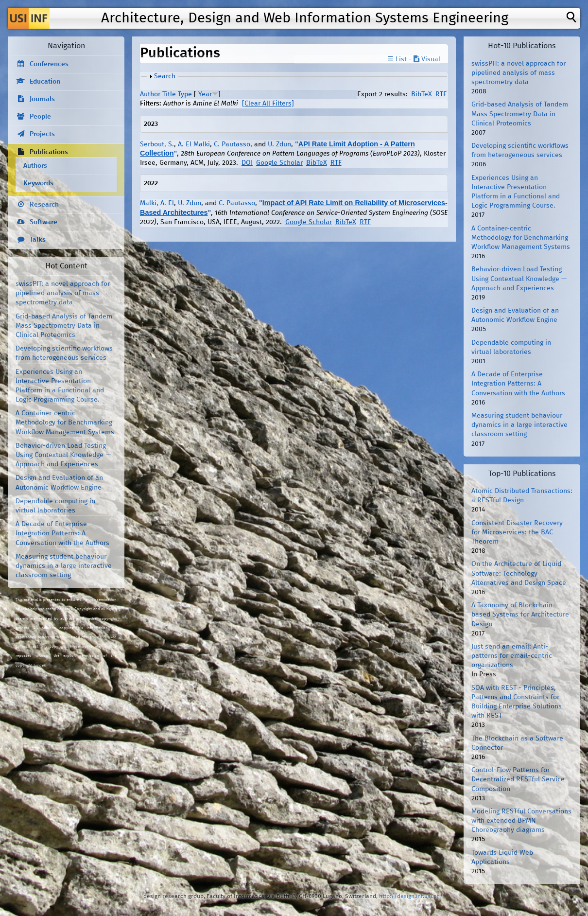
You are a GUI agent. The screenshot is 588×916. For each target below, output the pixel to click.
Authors (35, 166)
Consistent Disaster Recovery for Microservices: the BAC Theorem (517, 532)
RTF (441, 94)
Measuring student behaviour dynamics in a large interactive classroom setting (64, 566)
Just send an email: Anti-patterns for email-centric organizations (512, 656)
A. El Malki (194, 144)
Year (205, 94)
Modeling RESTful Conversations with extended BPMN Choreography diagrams (521, 821)
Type (185, 94)
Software (43, 222)
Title (169, 94)
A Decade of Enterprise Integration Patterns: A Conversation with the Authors (62, 533)
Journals (42, 99)
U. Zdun (279, 144)
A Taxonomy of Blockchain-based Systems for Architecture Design (520, 615)
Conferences (49, 64)
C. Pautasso (232, 144)
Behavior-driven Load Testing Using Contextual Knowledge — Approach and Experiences (63, 455)
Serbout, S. (157, 144)
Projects (42, 134)
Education (45, 82)
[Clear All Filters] (268, 104)
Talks (38, 240)
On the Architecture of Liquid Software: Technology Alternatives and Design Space (519, 573)
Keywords (38, 183)
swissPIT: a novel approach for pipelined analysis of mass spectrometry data (63, 293)
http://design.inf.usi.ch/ (411, 896)
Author (150, 94)
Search (165, 76)
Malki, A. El (157, 203)
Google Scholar (279, 163)
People (40, 117)
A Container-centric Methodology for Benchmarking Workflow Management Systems (65, 423)
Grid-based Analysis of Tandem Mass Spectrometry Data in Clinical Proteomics (64, 326)
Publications (49, 152)
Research (44, 205)
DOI (247, 163)
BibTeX (422, 94)
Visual (427, 59)
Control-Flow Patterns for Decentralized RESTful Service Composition (518, 779)
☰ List (397, 59)
